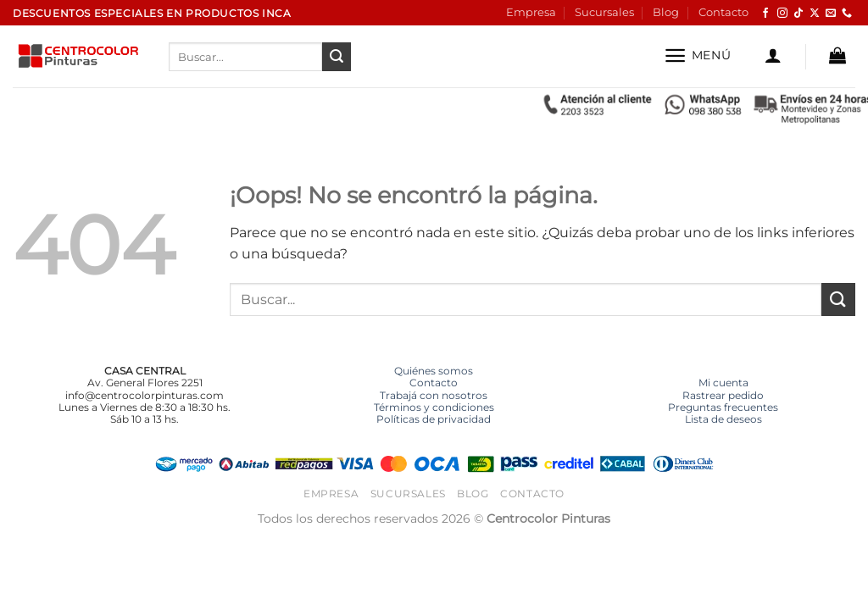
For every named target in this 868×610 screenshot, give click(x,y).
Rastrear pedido (723, 395)
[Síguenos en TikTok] (798, 14)
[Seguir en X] (815, 14)
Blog (666, 12)
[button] (697, 55)
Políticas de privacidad (434, 419)
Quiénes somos (434, 371)
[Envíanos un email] (831, 14)
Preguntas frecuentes (723, 407)
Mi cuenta (723, 383)
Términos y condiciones (434, 407)
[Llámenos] (847, 14)
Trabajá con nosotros (434, 395)
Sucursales (604, 12)
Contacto (723, 12)
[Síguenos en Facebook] (765, 14)
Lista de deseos (723, 419)
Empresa (531, 12)
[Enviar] (337, 57)
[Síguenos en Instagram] (782, 14)
